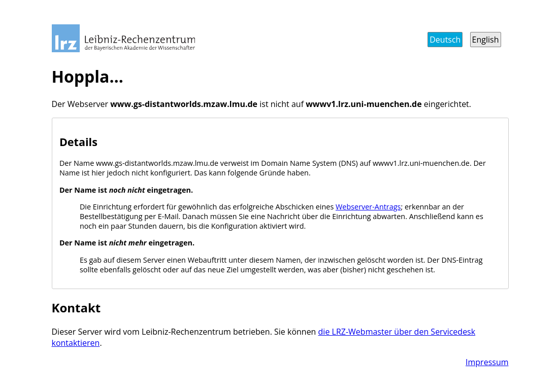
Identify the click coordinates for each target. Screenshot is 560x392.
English (486, 40)
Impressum (487, 362)
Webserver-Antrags (368, 207)
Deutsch (445, 40)
